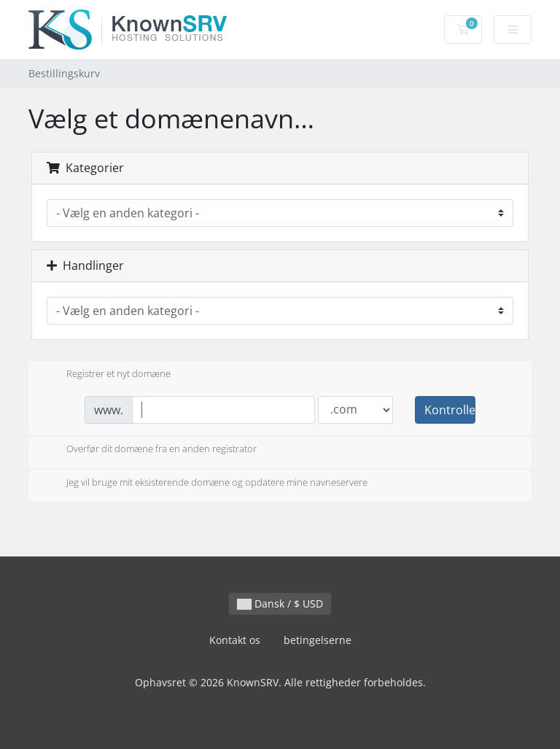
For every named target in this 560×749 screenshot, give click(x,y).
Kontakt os (235, 640)
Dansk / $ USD (280, 604)
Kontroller (450, 410)
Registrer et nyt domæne (107, 375)
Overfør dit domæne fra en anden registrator (150, 450)
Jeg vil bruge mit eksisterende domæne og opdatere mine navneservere (205, 484)
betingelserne (318, 640)
